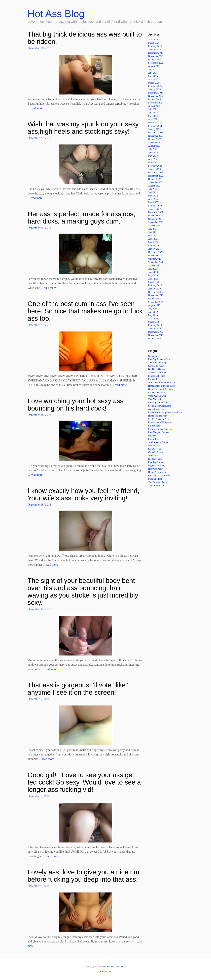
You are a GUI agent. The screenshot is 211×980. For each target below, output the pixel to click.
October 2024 (155, 99)
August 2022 (154, 186)
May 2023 (153, 156)
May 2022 (153, 196)
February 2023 (155, 166)
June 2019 (153, 312)
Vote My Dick (155, 399)
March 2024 (154, 123)
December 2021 (156, 212)
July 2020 (153, 269)
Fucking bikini (155, 479)
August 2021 (154, 226)
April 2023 (153, 159)
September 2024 (156, 103)
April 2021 (153, 239)
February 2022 (155, 206)
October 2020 (155, 259)
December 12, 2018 (39, 609)
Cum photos (154, 356)
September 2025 (156, 63)
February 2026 (155, 46)
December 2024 (156, 93)
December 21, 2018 (39, 325)
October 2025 (155, 60)
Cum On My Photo (157, 393)
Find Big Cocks (156, 462)
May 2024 (153, 116)
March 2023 (154, 163)
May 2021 (153, 236)
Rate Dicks (153, 436)
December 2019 (156, 292)
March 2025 (154, 83)
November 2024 (156, 96)
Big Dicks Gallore (157, 369)
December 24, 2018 (39, 228)
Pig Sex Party (155, 426)
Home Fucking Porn (158, 416)
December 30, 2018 (39, 48)
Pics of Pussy (155, 439)
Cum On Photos (156, 452)
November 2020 (156, 256)
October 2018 (155, 339)
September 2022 (156, 182)
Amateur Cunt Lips (157, 373)
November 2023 (156, 136)
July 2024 (153, 109)
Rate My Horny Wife (158, 402)
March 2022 (154, 202)
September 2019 (156, 302)
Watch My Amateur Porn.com (162, 383)
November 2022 (156, 176)
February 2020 (155, 285)
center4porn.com (156, 409)
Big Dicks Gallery (157, 466)
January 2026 (155, 50)
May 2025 (153, 76)
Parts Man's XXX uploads (160, 422)
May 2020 (153, 275)
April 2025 (153, 79)
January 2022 (155, 209)
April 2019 (153, 319)
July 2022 (153, 189)
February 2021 (155, 246)
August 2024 (154, 106)
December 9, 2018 (38, 699)
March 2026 (154, 43)
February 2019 (155, 325)
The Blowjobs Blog (157, 363)
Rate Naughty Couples (159, 432)
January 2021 (155, 249)
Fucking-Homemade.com (160, 429)
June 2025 (153, 73)
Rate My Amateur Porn (159, 359)
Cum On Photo (155, 449)
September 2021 (156, 222)
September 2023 (156, 143)
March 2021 (154, 242)
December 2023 (156, 133)
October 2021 (155, 219)
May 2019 (153, 315)
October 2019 (155, 299)
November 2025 (156, 56)
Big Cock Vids (155, 459)
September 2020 (156, 262)
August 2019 (154, 305)
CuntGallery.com (156, 366)
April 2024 (153, 119)
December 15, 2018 (39, 505)
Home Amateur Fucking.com (162, 386)
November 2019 (156, 295)
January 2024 (155, 129)
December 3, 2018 (38, 886)
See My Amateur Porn (159, 419)
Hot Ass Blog (56, 14)
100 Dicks (153, 456)
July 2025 (153, 70)
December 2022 (156, 172)
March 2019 (154, 322)
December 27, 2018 (39, 138)
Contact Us (121, 967)
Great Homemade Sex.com (161, 389)
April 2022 (153, 199)
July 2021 (153, 229)
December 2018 (156, 332)
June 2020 (153, 272)
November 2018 (156, 335)
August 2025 (154, 66)
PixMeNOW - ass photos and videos (165, 412)
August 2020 (154, 265)
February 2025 (155, 86)
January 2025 (155, 89)
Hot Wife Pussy (156, 469)
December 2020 (156, 252)
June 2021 (153, 232)
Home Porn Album (157, 472)
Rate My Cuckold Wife (159, 476)
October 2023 (155, 139)
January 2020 (155, 289)
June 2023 (153, 153)
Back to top (106, 972)
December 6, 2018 (38, 796)
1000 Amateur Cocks (158, 442)
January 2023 (155, 169)
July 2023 (153, 149)
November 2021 (156, 216)
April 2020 (153, 279)
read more (36, 108)
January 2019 (155, 329)
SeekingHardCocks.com (160, 406)
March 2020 (154, 282)
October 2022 (155, 179)
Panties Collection (157, 376)
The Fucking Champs (158, 482)
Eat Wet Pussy (155, 379)
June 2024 (153, 113)
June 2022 (153, 192)
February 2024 (155, 126)
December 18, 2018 (39, 415)
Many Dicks (154, 446)
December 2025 (156, 53)
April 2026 (153, 40)
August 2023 (154, 146)
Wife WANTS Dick (157, 396)
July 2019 (153, 309)
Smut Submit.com (157, 486)
